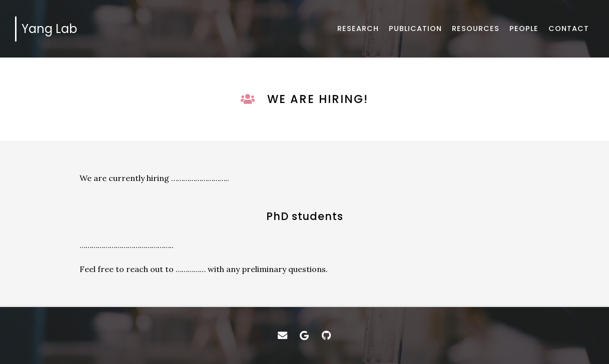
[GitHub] (326, 335)
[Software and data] (476, 29)
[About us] (524, 29)
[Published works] (415, 29)
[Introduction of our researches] (358, 29)
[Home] (49, 29)
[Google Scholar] (305, 335)
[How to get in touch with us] (569, 29)
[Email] (283, 335)
